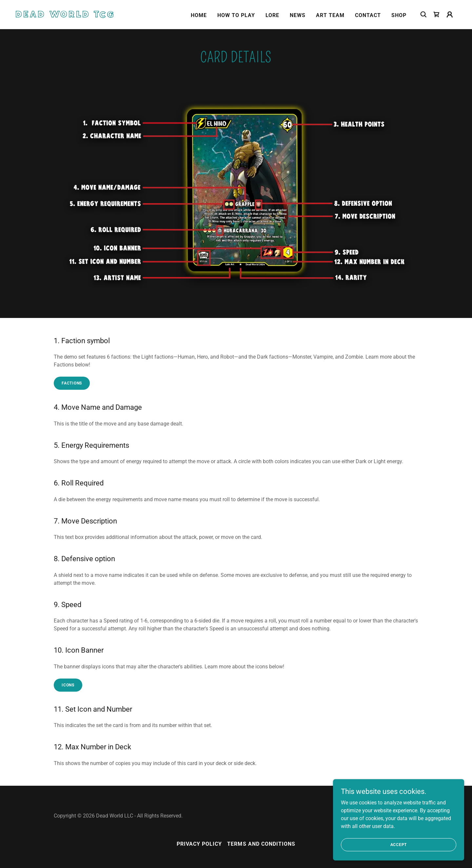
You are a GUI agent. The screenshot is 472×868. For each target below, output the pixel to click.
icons (68, 685)
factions (72, 383)
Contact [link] (368, 15)
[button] (450, 14)
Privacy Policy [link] (199, 844)
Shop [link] (399, 15)
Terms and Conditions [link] (261, 844)
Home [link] (199, 15)
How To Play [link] (236, 15)
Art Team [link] (330, 15)
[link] (77, 16)
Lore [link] (272, 15)
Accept (399, 844)
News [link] (298, 15)
